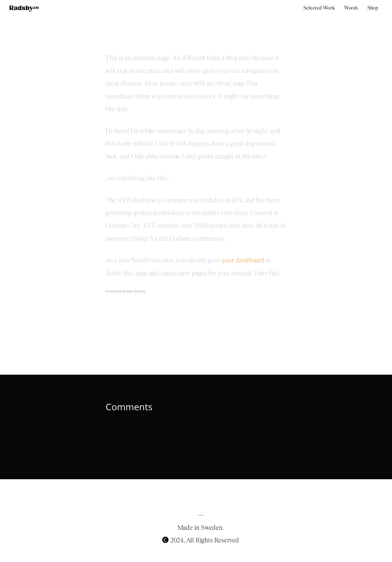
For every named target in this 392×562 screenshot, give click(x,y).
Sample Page (131, 35)
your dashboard (243, 260)
